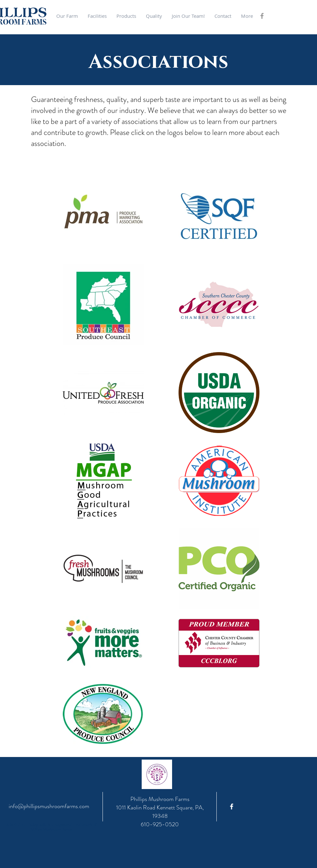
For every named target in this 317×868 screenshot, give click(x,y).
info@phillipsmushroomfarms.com (49, 806)
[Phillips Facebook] (232, 807)
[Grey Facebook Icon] (262, 16)
